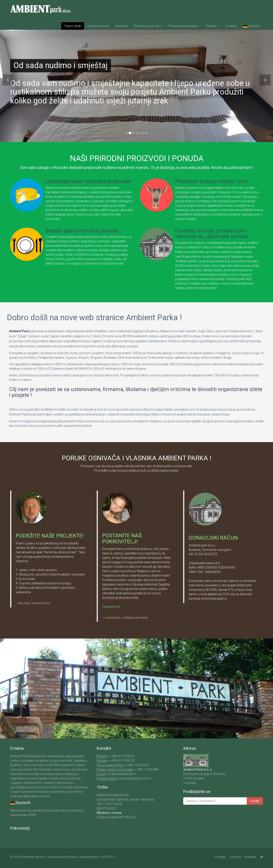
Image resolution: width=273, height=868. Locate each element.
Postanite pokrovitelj (184, 26)
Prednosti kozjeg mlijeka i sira (211, 181)
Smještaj (121, 26)
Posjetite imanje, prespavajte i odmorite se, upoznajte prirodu (212, 233)
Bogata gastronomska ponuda (82, 231)
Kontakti (250, 857)
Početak (220, 857)
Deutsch (251, 26)
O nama (231, 26)
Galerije (212, 26)
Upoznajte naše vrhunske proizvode (88, 181)
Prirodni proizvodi (148, 26)
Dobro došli (73, 26)
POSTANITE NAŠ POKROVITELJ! (122, 538)
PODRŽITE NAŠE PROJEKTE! (50, 536)
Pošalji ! (255, 801)
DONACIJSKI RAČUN (213, 538)
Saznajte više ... (113, 607)
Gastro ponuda (98, 26)
